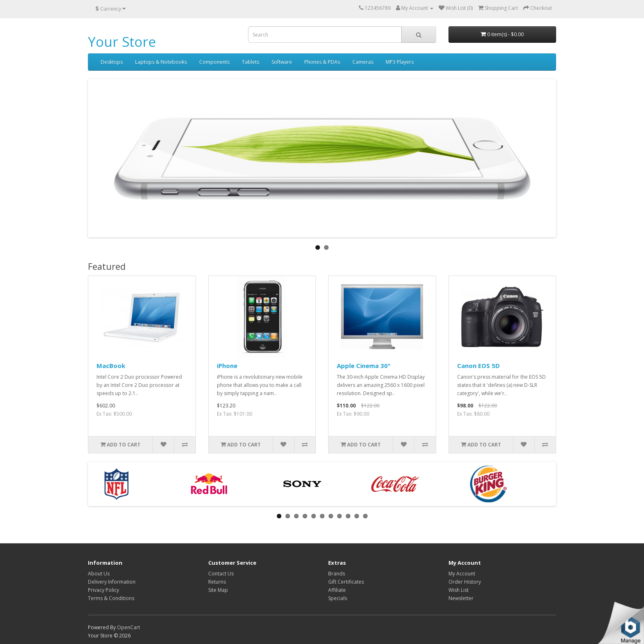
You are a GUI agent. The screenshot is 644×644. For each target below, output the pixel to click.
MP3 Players (400, 62)
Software (282, 62)
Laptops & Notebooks (161, 62)
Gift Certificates (346, 582)
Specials (338, 598)
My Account (462, 574)
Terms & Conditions (111, 598)
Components (214, 62)
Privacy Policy (103, 590)
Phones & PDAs (322, 62)
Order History (465, 582)
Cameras (363, 62)
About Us (99, 574)
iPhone (227, 366)
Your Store (122, 42)
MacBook (111, 366)
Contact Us (221, 574)
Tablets (251, 62)
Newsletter (461, 598)
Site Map (218, 590)
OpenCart (129, 627)
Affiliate (337, 590)
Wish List (459, 590)
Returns (217, 582)
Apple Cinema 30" (364, 366)
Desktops (112, 62)
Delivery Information (112, 582)
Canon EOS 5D (478, 366)
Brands (337, 574)
